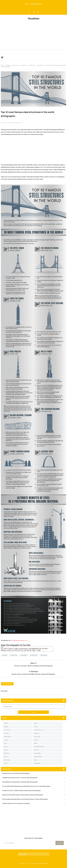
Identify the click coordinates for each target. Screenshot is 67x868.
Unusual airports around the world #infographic (16, 773)
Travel (35, 760)
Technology (7, 760)
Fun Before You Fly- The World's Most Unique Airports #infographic (21, 791)
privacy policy (23, 854)
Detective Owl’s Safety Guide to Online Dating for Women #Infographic (23, 795)
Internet (6, 750)
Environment (37, 737)
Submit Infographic (36, 4)
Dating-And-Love (38, 730)
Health (36, 743)
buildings (5, 655)
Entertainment (8, 737)
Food (5, 743)
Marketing (7, 753)
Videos (6, 763)
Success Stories (38, 757)
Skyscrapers (44, 655)
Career (36, 727)
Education (37, 733)
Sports (6, 757)
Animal (6, 723)
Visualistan (35, 864)
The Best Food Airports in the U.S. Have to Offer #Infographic (20, 778)
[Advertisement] (33, 34)
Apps (35, 723)
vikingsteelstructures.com (19, 640)
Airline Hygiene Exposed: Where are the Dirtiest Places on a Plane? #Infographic (25, 799)
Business (6, 727)
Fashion (6, 740)
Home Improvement (39, 747)
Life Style (36, 750)
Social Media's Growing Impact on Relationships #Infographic (20, 782)
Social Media (37, 753)
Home (27, 4)
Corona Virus (7, 730)
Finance (36, 740)
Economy (6, 733)
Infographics (24, 655)
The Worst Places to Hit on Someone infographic (16, 803)
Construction (14, 655)
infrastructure (34, 655)
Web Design (37, 763)
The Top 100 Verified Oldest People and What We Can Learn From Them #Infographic (26, 786)
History (6, 747)
